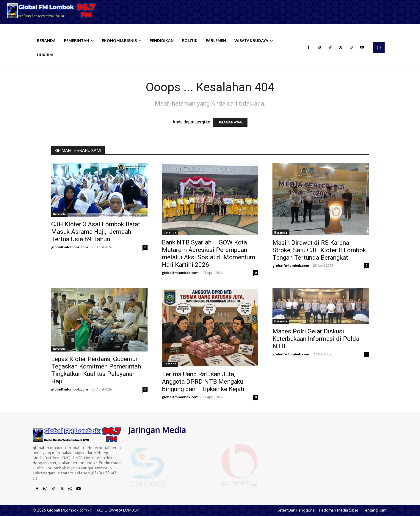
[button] (379, 48)
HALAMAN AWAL (230, 122)
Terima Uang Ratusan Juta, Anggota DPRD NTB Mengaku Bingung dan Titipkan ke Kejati (203, 382)
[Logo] (52, 11)
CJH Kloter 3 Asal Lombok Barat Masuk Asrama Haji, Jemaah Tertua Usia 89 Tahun (96, 232)
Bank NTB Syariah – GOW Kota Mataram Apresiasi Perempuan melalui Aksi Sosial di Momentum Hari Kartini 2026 (209, 254)
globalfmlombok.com (69, 247)
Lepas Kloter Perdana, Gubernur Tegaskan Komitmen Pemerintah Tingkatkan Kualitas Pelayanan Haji (96, 370)
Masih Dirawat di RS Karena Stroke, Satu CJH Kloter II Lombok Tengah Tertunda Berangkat (319, 250)
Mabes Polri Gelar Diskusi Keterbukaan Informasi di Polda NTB (316, 339)
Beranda (59, 214)
